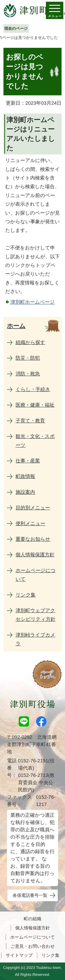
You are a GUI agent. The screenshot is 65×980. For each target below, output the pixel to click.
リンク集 (51, 955)
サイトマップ (19, 955)
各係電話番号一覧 (30, 895)
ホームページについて (33, 937)
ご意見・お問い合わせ (33, 946)
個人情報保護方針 (33, 928)
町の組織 (32, 919)
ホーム (16, 326)
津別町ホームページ (33, 302)
